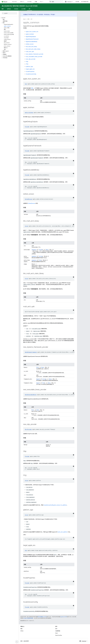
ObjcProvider (28, 429)
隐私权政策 (26, 641)
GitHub (77, 2)
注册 (54, 14)
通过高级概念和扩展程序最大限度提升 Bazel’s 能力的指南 (20, 6)
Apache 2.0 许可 (64, 617)
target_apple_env (30, 69)
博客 (21, 629)
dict (26, 84)
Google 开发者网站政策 (28, 618)
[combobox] (56, 2)
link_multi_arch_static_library (33, 49)
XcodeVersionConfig (31, 74)
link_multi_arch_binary (31, 47)
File (40, 260)
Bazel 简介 (15, 2)
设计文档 (23, 9)
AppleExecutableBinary (32, 42)
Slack (56, 633)
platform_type (29, 67)
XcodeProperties (30, 72)
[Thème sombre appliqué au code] (74, 82)
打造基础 (25, 14)
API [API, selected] (30, 9)
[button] (9, 18)
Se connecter (85, 2)
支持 (56, 629)
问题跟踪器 (58, 631)
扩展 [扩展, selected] (36, 2)
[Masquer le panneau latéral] (17, 642)
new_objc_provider (31, 59)
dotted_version (30, 44)
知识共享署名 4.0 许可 (42, 617)
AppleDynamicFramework (32, 39)
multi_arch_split (30, 52)
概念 (3, 9)
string (41, 256)
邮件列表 (41, 14)
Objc (27, 62)
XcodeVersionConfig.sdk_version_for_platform (55, 505)
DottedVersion (29, 199)
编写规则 (9, 9)
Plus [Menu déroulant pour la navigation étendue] (41, 2)
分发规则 (16, 9)
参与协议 (48, 14)
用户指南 (29, 2)
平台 (27, 64)
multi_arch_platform (63, 532)
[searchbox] (9, 13)
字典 (32, 88)
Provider (27, 127)
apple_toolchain (30, 34)
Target (41, 250)
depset (38, 379)
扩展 (28, 19)
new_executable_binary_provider (34, 57)
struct (27, 226)
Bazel (24, 19)
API (32, 19)
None (47, 250)
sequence (34, 250)
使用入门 (22, 2)
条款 (21, 641)
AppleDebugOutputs (31, 37)
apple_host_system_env (32, 32)
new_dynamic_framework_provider (35, 54)
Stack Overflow (59, 635)
